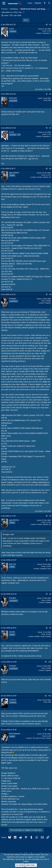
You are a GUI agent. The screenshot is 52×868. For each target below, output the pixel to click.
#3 (50, 128)
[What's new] (45, 3)
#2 (50, 94)
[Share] (47, 25)
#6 (50, 516)
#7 (50, 560)
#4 (50, 169)
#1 (50, 25)
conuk (6, 15)
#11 (50, 696)
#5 (50, 294)
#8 (50, 594)
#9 (50, 628)
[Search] (49, 3)
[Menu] (4, 3)
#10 (50, 662)
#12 (50, 730)
